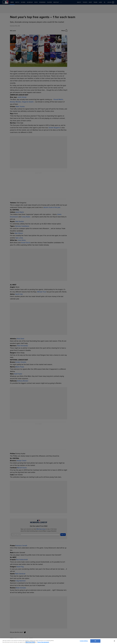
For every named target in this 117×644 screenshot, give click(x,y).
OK (95, 641)
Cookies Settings (84, 641)
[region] (58, 641)
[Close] (114, 641)
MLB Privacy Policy (30, 642)
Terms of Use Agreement (43, 642)
